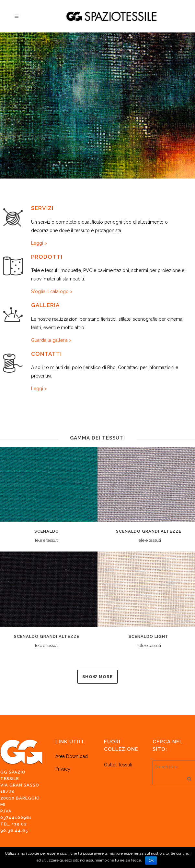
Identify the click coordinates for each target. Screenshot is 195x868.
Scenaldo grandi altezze (149, 531)
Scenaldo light (149, 636)
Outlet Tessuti (119, 765)
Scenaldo (47, 531)
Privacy (63, 769)
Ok (151, 861)
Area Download (72, 756)
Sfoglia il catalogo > (52, 291)
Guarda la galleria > (51, 340)
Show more (97, 677)
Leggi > (39, 243)
